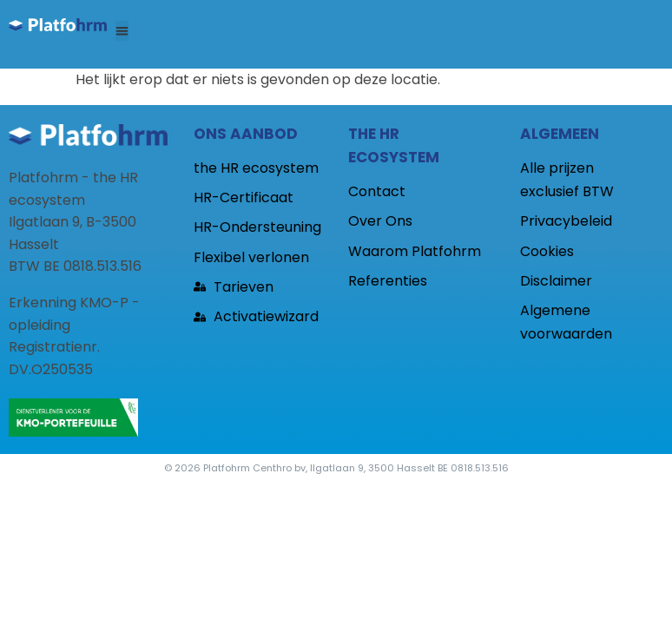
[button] (122, 31)
